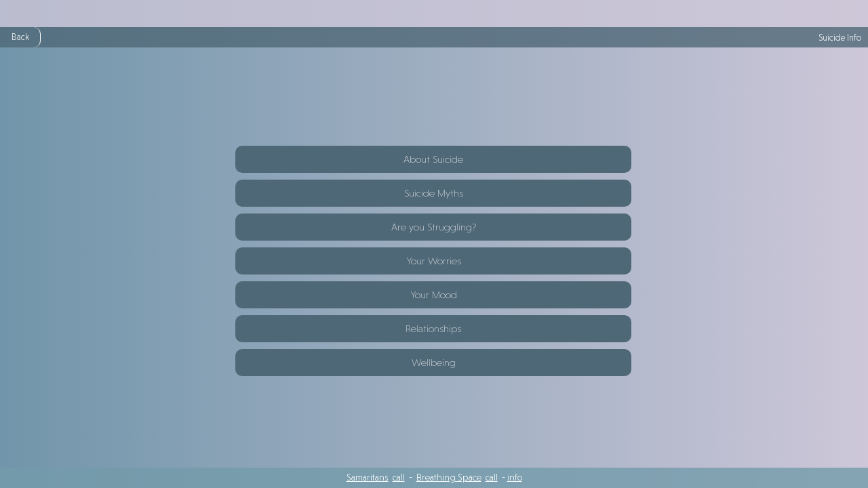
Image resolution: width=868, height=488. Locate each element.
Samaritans (368, 477)
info (515, 477)
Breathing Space (449, 477)
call (399, 477)
